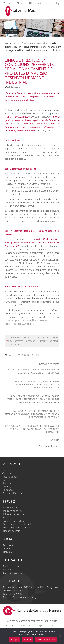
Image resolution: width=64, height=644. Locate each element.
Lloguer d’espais (11, 531)
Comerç (7, 487)
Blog (57, 3)
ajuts (11, 355)
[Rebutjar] (60, 636)
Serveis (7, 480)
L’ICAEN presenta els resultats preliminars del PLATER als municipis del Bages (34, 371)
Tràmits (7, 483)
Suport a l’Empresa (13, 493)
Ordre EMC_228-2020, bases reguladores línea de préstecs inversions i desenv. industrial (34, 339)
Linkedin (9, 3)
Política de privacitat (39, 625)
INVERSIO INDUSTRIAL (28, 355)
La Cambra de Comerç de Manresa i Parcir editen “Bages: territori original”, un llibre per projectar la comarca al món (33, 399)
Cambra (7, 473)
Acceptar (15, 639)
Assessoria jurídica (13, 517)
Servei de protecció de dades (18, 524)
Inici (7, 43)
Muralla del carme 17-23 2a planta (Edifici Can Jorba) (30, 587)
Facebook (35, 3)
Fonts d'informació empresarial (28, 43)
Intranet (7, 569)
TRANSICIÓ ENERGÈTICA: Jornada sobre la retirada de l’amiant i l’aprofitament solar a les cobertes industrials (32, 414)
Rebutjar (28, 639)
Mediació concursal (13, 511)
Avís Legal (22, 625)
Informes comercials (14, 514)
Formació (8, 490)
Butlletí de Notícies (13, 566)
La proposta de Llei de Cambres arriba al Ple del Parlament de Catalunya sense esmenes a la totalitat (32, 429)
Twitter (21, 3)
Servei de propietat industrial (18, 527)
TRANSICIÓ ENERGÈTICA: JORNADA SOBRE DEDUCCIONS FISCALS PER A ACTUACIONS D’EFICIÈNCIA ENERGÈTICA (37, 384)
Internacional (10, 477)
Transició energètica (13, 521)
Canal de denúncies (13, 573)
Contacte (48, 3)
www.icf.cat (11, 302)
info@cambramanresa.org (22, 597)
